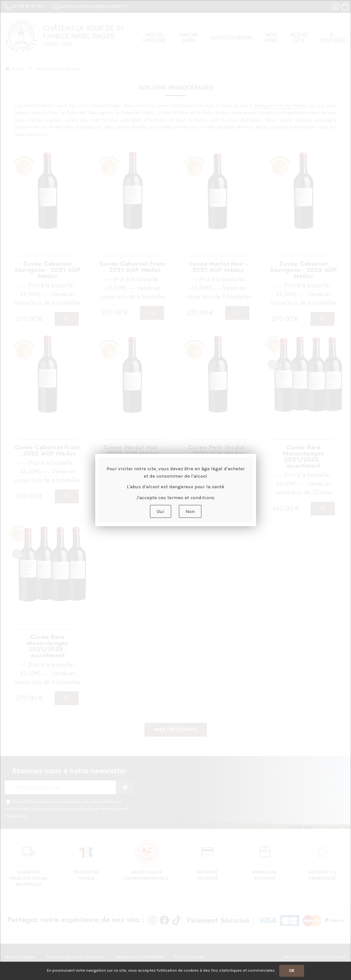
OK (292, 971)
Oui (161, 511)
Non (190, 511)
